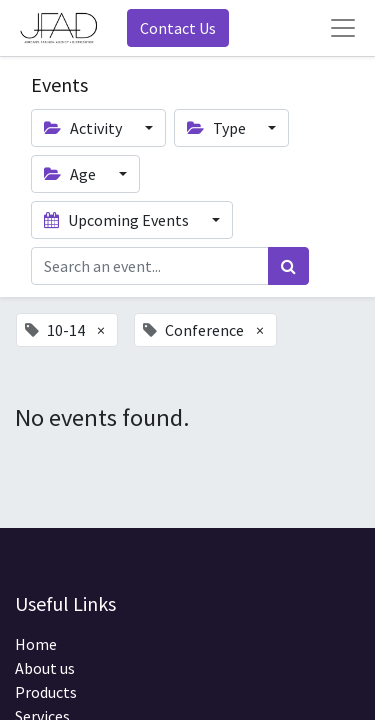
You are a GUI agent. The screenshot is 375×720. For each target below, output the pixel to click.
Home (36, 644)
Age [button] (71, 174)
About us (45, 668)
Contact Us (178, 28)
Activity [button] (84, 128)
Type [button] (218, 128)
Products (46, 692)
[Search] (288, 266)
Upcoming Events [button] (118, 220)
